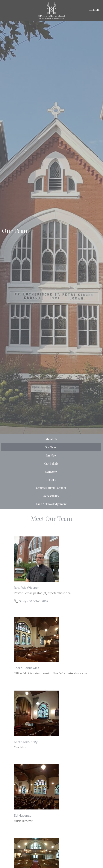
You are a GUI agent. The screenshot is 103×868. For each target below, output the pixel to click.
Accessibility (51, 496)
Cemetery (51, 472)
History (51, 480)
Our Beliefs (51, 463)
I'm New (51, 455)
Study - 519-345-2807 (34, 601)
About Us (51, 439)
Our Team (51, 447)
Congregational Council (51, 488)
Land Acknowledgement (51, 504)
